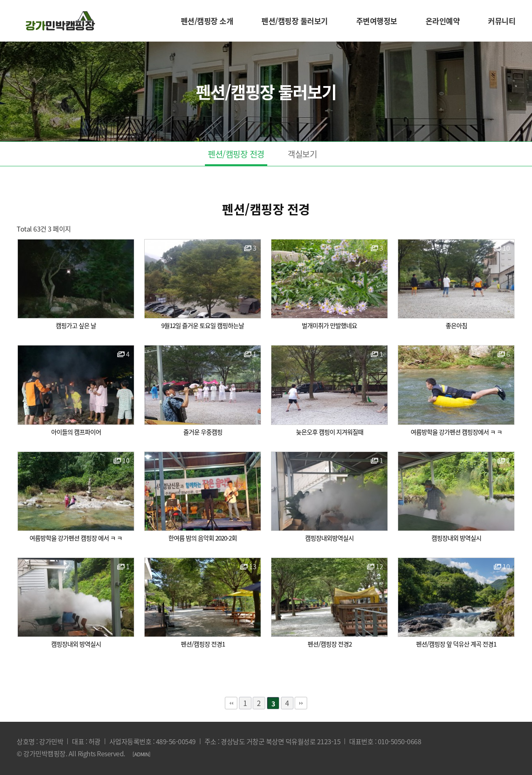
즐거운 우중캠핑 (203, 432)
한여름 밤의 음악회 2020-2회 (203, 538)
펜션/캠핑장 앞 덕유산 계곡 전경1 (456, 644)
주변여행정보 (377, 21)
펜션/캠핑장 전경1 (203, 644)
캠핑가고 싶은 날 (76, 326)
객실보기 (302, 154)
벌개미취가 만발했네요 (329, 326)
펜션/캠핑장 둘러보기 (295, 21)
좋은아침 (456, 326)
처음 (231, 703)
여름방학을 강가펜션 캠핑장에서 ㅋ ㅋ (456, 432)
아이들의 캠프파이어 (76, 432)
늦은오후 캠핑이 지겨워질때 (330, 432)
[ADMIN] (142, 754)
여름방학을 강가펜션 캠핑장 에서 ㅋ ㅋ (76, 538)
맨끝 (301, 703)
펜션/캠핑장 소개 (207, 21)
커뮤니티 (502, 21)
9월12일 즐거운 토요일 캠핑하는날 (203, 326)
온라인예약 (443, 21)
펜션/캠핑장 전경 (236, 154)
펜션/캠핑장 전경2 (330, 644)
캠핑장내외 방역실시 (456, 538)
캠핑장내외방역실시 (329, 538)
